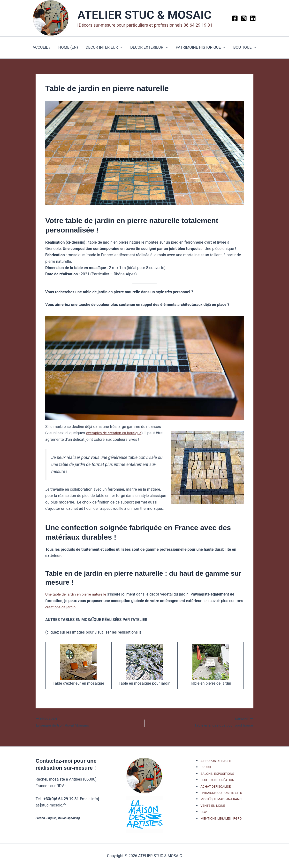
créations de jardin (61, 607)
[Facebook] (235, 18)
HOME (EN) (68, 47)
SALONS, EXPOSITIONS (217, 774)
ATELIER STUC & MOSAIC (144, 15)
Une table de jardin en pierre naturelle (77, 594)
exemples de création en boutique (115, 433)
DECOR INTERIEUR (104, 47)
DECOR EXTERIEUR (149, 47)
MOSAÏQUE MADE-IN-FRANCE (222, 799)
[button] (120, 47)
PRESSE (206, 767)
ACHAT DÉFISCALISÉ (216, 787)
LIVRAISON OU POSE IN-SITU (221, 793)
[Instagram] (244, 18)
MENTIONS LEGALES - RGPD (221, 818)
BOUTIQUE (245, 47)
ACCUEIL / (42, 47)
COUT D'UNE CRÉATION (217, 780)
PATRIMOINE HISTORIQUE (201, 47)
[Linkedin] (253, 18)
